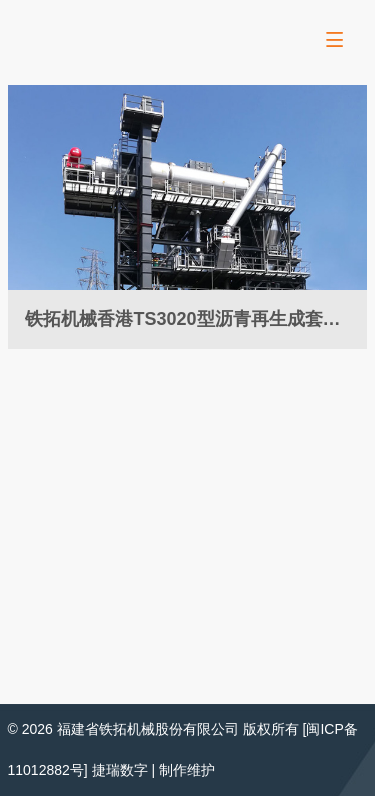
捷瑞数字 (120, 770)
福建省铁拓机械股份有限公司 (148, 729)
